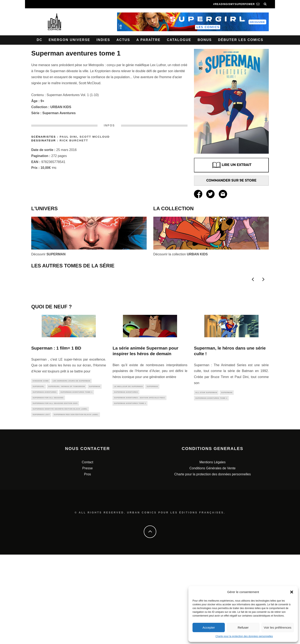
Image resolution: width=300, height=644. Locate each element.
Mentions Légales (212, 552)
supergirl (39, 473)
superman (95, 473)
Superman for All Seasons (48, 485)
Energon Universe (69, 40)
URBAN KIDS (61, 107)
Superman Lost (41, 504)
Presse (87, 558)
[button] (292, 592)
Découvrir (48, 254)
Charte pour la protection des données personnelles (244, 636)
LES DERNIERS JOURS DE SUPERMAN (71, 467)
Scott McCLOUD (95, 137)
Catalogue (179, 40)
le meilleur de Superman (128, 473)
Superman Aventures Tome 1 (76, 479)
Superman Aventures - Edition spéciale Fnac (139, 485)
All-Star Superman (206, 479)
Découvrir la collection (181, 254)
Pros (88, 563)
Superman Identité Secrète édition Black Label (60, 498)
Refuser (243, 627)
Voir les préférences (278, 627)
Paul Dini (68, 137)
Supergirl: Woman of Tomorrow (67, 473)
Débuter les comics (241, 40)
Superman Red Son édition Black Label (76, 504)
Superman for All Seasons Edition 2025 (55, 491)
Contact (87, 552)
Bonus (205, 40)
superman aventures (45, 479)
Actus (123, 40)
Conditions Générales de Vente (212, 558)
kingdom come (41, 467)
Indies (103, 40)
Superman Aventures (59, 113)
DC (39, 40)
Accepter (209, 627)
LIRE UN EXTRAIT (231, 165)
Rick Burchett (74, 140)
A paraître (149, 40)
